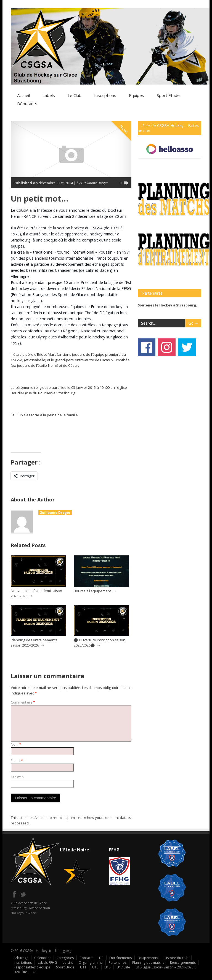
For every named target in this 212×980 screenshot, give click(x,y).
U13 (95, 967)
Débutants (27, 104)
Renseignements (183, 963)
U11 (83, 967)
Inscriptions (105, 95)
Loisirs (68, 963)
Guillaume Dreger (55, 513)
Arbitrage (21, 958)
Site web (17, 777)
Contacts (86, 958)
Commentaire (23, 702)
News (124, 129)
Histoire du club (176, 958)
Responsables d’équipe (32, 967)
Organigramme (91, 963)
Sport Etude (65, 967)
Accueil (23, 95)
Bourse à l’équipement (92, 591)
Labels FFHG (47, 963)
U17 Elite (123, 967)
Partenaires (117, 963)
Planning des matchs (148, 963)
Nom (16, 744)
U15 (108, 967)
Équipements (148, 958)
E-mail (17, 761)
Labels (49, 95)
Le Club (75, 95)
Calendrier (43, 958)
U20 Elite (20, 972)
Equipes (137, 95)
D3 (101, 958)
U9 (35, 972)
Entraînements (120, 958)
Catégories (65, 958)
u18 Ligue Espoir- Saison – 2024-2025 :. (166, 967)
